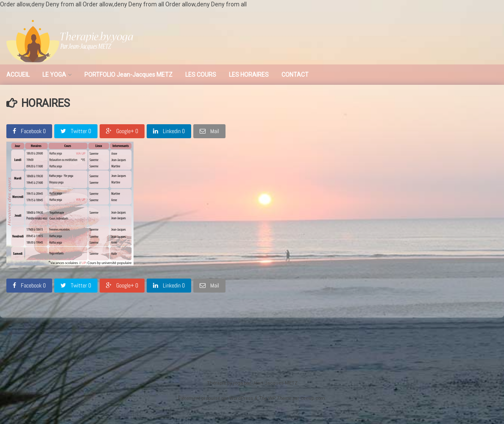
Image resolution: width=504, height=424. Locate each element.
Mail (209, 131)
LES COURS (201, 75)
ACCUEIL (18, 75)
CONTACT (295, 75)
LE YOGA (54, 75)
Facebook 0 (29, 131)
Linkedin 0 (169, 131)
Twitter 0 (76, 131)
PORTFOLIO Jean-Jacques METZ (128, 75)
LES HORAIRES (249, 75)
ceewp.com (313, 398)
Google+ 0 (122, 131)
